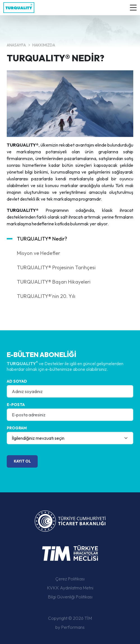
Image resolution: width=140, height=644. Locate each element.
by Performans (70, 627)
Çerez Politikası (70, 579)
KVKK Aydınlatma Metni (70, 588)
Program (17, 428)
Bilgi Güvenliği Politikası (70, 597)
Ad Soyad (17, 381)
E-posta (16, 405)
